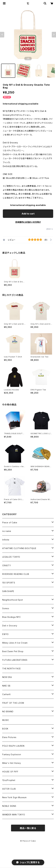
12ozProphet (9, 780)
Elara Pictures (9, 737)
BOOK (5, 729)
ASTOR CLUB (9, 789)
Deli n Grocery (10, 626)
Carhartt (6, 694)
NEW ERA (7, 677)
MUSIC (6, 720)
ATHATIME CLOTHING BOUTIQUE (19, 548)
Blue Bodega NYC (12, 617)
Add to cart (28, 214)
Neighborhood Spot (13, 600)
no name (7, 531)
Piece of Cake (10, 523)
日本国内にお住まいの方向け (28, 222)
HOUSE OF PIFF (10, 772)
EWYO (5, 634)
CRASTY (7, 565)
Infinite (6, 540)
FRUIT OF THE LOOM (13, 703)
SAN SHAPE (8, 591)
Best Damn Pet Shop (13, 651)
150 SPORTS (9, 583)
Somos (6, 608)
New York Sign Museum (14, 797)
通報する (50, 229)
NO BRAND (8, 711)
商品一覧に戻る (28, 828)
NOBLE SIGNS (9, 806)
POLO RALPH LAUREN (13, 746)
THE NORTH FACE (12, 669)
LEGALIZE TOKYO (11, 557)
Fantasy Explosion (12, 754)
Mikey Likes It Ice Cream (15, 643)
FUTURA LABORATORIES (15, 660)
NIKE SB (6, 686)
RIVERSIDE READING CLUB (16, 574)
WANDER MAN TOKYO (14, 815)
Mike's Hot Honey (12, 763)
